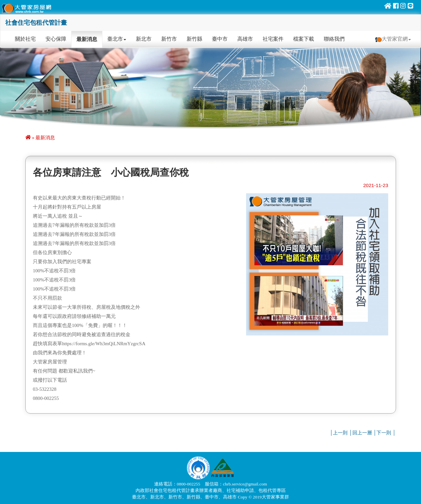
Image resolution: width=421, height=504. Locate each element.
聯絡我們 (334, 39)
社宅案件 (273, 39)
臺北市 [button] (117, 39)
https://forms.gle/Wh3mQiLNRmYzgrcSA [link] (104, 344)
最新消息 (87, 39)
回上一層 (362, 433)
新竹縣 (194, 39)
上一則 (340, 433)
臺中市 (220, 39)
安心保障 (56, 39)
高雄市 (245, 39)
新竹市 (169, 39)
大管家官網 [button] (393, 39)
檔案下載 (304, 39)
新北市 (144, 39)
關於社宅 (28, 39)
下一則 (384, 433)
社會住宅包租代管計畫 (36, 23)
